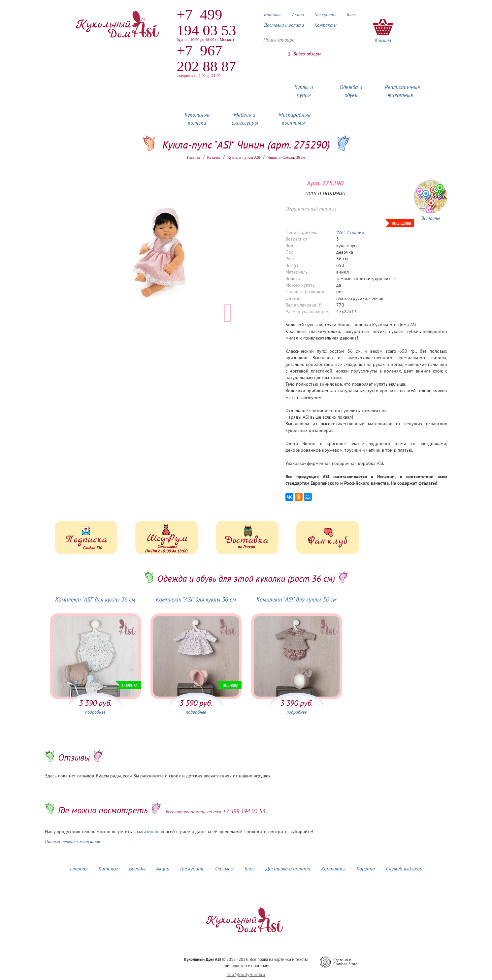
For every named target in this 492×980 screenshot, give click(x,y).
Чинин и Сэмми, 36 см (286, 157)
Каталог (273, 15)
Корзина (366, 868)
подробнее (95, 712)
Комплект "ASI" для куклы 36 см (95, 599)
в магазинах (146, 832)
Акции (298, 15)
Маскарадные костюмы (295, 119)
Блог (351, 15)
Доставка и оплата (284, 25)
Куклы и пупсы (304, 91)
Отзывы (224, 868)
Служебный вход (404, 868)
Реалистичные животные (402, 91)
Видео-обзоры (307, 54)
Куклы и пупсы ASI (244, 157)
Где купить (325, 15)
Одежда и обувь (351, 91)
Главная (193, 157)
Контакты (326, 25)
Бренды (137, 868)
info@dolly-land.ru (246, 974)
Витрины (431, 218)
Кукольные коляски (197, 119)
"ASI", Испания (350, 232)
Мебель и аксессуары (245, 119)
